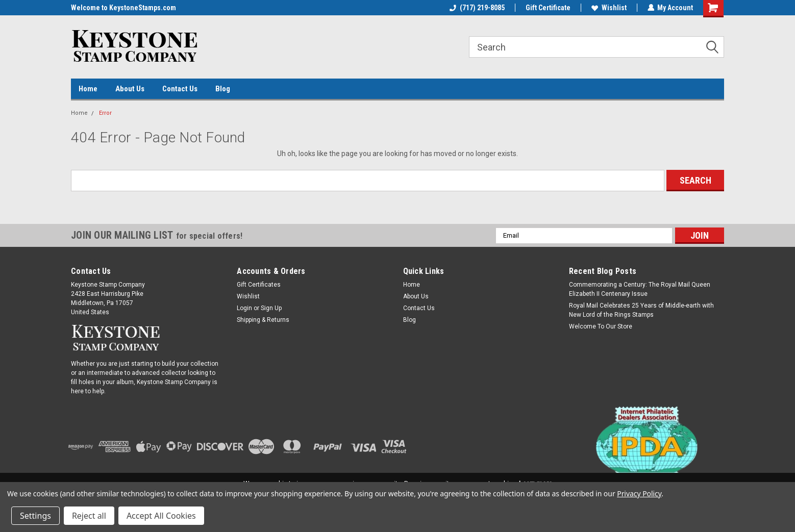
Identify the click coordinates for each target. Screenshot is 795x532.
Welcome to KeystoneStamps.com (123, 8)
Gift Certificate (548, 8)
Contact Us (180, 89)
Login (244, 308)
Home (88, 89)
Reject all (89, 516)
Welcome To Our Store (601, 326)
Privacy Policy (639, 493)
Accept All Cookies (161, 516)
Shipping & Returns (263, 320)
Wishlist (608, 8)
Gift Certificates (259, 285)
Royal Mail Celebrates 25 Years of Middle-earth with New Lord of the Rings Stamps (641, 310)
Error (105, 113)
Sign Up (271, 308)
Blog (223, 89)
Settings (35, 516)
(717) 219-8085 (477, 8)
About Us (130, 89)
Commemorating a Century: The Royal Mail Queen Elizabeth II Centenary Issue (640, 289)
